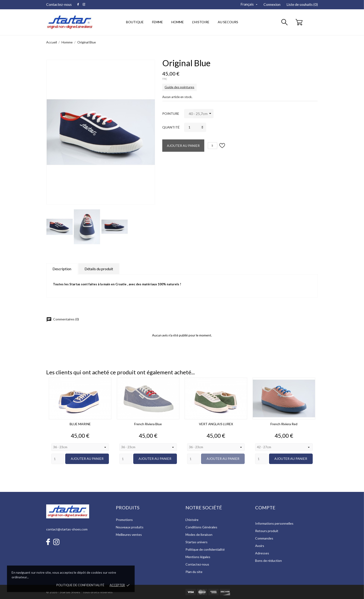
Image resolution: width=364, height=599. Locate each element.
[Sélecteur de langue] (249, 4)
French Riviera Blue (148, 424)
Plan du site (194, 572)
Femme (159, 20)
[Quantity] (58, 459)
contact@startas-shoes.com (67, 529)
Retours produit (267, 531)
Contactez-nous (59, 4)
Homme (179, 20)
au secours (228, 22)
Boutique (135, 22)
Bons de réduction (268, 561)
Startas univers (197, 542)
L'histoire (192, 520)
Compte (265, 507)
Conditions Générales (201, 527)
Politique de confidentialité (80, 585)
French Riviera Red (284, 424)
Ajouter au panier (183, 146)
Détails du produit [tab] (99, 269)
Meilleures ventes (129, 535)
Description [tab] (62, 269)
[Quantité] (195, 127)
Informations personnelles (274, 523)
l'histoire (201, 22)
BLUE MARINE (80, 424)
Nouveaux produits (130, 527)
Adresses (262, 553)
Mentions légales (198, 557)
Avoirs (260, 546)
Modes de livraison (199, 535)
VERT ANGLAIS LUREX (216, 424)
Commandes (264, 538)
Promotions (124, 520)
